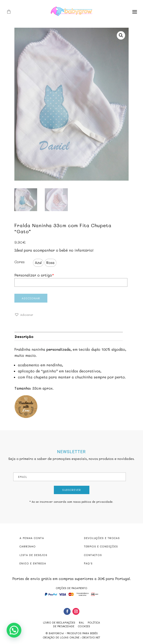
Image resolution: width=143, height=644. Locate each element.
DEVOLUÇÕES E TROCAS (102, 538)
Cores (19, 262)
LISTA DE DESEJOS (33, 555)
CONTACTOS (93, 555)
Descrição (24, 337)
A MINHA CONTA (32, 538)
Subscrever (72, 490)
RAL (81, 622)
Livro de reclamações (59, 622)
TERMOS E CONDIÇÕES (101, 546)
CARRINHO (28, 546)
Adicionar (31, 298)
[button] (24, 315)
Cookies (84, 626)
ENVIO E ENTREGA (33, 563)
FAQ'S (88, 563)
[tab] (68, 336)
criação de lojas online (61, 637)
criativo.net (91, 637)
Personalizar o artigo (34, 275)
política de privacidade (97, 502)
